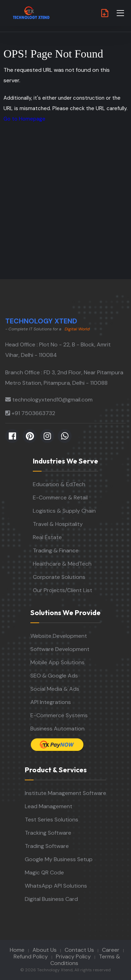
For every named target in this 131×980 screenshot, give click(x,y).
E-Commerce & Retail (60, 497)
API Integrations (51, 702)
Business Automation (57, 729)
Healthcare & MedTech (62, 564)
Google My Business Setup (59, 859)
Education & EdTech (59, 484)
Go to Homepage (24, 119)
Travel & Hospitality (58, 524)
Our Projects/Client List (63, 590)
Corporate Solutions (59, 577)
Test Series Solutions (52, 820)
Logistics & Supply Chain (64, 511)
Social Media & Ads (55, 689)
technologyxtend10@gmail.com (52, 400)
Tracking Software (48, 833)
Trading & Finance (56, 550)
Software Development (60, 649)
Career (111, 950)
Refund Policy (31, 956)
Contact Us (79, 950)
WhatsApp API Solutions (56, 886)
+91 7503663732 (33, 413)
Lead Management (49, 806)
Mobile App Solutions (57, 662)
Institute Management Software (65, 793)
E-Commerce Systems (59, 715)
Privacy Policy (73, 956)
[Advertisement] (65, 210)
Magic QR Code (44, 872)
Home (17, 950)
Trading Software (47, 846)
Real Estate (47, 537)
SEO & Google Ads (54, 676)
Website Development (59, 636)
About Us (45, 950)
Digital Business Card (51, 899)
